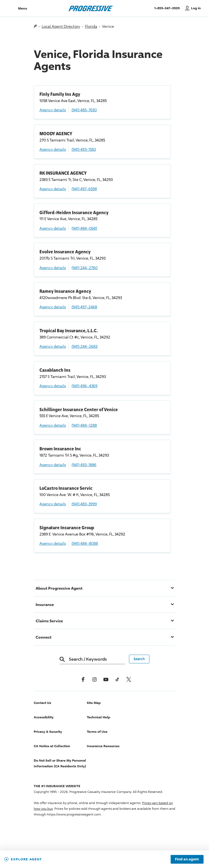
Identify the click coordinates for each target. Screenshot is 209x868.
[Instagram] (94, 679)
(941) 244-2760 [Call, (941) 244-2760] (85, 268)
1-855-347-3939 (168, 8)
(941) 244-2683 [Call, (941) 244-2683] (84, 346)
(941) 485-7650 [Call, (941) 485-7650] (84, 110)
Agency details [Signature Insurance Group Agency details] (53, 543)
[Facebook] (83, 679)
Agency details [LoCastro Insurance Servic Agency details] (53, 504)
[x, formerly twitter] (129, 679)
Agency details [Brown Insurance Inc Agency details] (53, 465)
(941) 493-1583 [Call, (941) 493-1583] (84, 149)
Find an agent (187, 859)
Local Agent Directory (61, 26)
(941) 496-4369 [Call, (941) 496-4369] (84, 386)
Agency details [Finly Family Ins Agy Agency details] (53, 110)
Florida (91, 26)
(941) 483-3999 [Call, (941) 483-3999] (84, 504)
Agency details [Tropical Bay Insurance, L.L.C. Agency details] (53, 346)
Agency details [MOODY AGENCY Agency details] (53, 149)
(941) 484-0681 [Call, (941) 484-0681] (84, 228)
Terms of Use (97, 732)
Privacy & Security (48, 732)
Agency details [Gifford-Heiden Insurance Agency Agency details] (53, 228)
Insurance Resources (103, 746)
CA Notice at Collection (52, 746)
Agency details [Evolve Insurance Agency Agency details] (53, 268)
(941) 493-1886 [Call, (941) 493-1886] (84, 465)
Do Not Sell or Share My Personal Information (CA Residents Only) (60, 763)
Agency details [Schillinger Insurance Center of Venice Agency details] (53, 425)
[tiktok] (117, 679)
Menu (22, 8)
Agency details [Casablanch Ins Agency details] (53, 386)
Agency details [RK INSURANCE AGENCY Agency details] (53, 189)
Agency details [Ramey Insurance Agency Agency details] (53, 307)
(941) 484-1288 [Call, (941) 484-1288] (84, 425)
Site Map (94, 703)
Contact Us (42, 703)
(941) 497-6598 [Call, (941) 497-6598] (84, 189)
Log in (196, 8)
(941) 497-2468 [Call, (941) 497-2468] (84, 307)
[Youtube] (106, 679)
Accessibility (44, 717)
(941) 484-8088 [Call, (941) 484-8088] (85, 543)
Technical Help (99, 717)
